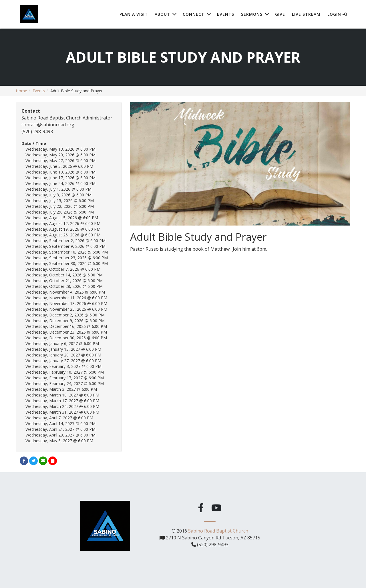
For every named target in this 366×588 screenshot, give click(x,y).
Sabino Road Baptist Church (218, 530)
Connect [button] (194, 14)
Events (226, 14)
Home (21, 91)
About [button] (162, 14)
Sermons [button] (252, 14)
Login (337, 14)
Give (280, 14)
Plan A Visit (134, 14)
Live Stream (306, 14)
